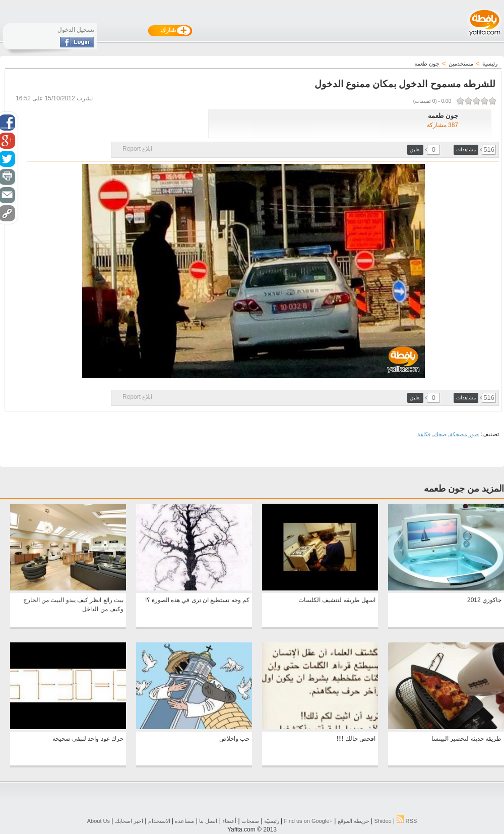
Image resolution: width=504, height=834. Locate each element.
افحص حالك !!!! (356, 739)
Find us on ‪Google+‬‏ (308, 821)
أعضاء (229, 821)
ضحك (440, 434)
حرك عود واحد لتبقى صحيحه (88, 739)
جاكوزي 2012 (484, 600)
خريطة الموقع (354, 821)
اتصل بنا (208, 821)
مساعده (184, 821)
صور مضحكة (464, 434)
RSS (407, 821)
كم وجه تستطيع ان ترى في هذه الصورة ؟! (197, 600)
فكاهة (424, 434)
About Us (99, 821)
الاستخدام (159, 821)
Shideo (383, 821)
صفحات (250, 821)
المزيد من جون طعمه (464, 489)
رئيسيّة (272, 821)
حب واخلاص (234, 739)
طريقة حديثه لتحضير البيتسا (466, 739)
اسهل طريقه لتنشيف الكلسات (337, 600)
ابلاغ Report (137, 149)
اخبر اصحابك (129, 821)
